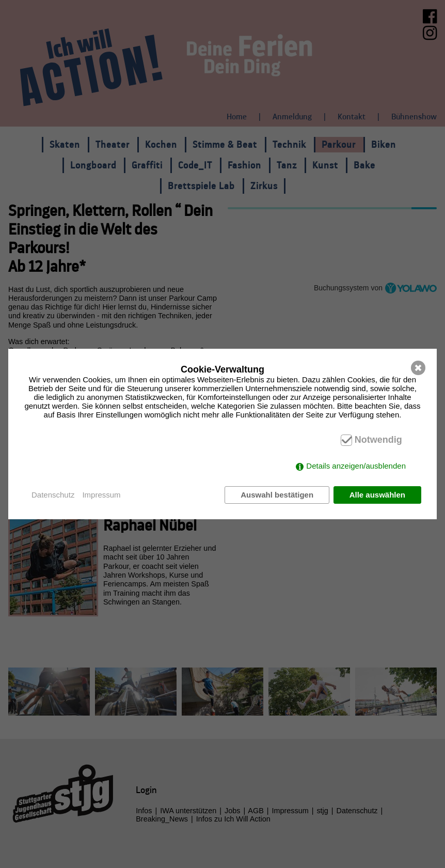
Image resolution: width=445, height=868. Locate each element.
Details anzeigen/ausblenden (356, 466)
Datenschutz (53, 495)
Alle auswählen (377, 495)
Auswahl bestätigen (277, 495)
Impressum (101, 495)
